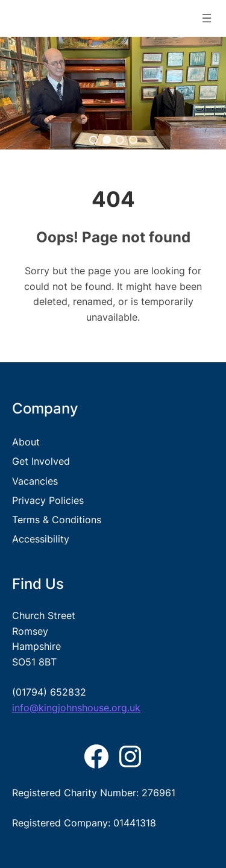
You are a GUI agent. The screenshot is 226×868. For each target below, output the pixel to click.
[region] (113, 93)
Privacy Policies (48, 500)
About (26, 442)
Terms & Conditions (57, 520)
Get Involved (41, 461)
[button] (93, 140)
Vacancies (35, 481)
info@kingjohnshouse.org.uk (76, 708)
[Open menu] (207, 18)
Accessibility (41, 539)
